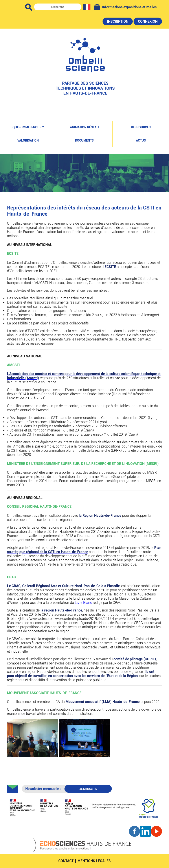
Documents (84, 140)
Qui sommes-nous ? (28, 127)
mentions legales (94, 861)
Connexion (148, 21)
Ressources (141, 127)
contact (66, 861)
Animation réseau (84, 127)
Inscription (118, 21)
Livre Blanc (83, 603)
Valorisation (28, 140)
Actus (141, 140)
